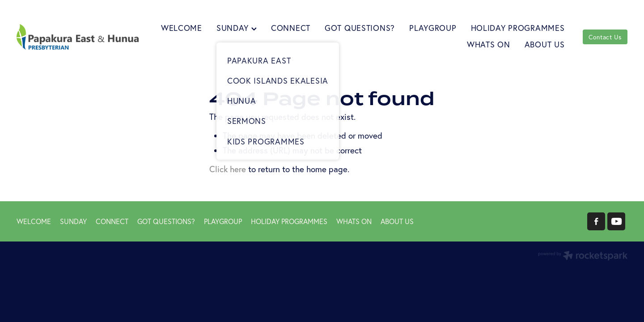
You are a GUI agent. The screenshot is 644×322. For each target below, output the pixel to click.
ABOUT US (545, 44)
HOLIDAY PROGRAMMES (518, 28)
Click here (228, 169)
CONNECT (291, 28)
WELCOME (182, 28)
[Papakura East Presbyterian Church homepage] (78, 37)
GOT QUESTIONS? (360, 28)
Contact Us (605, 37)
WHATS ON (489, 44)
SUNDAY (237, 28)
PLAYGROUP (433, 28)
